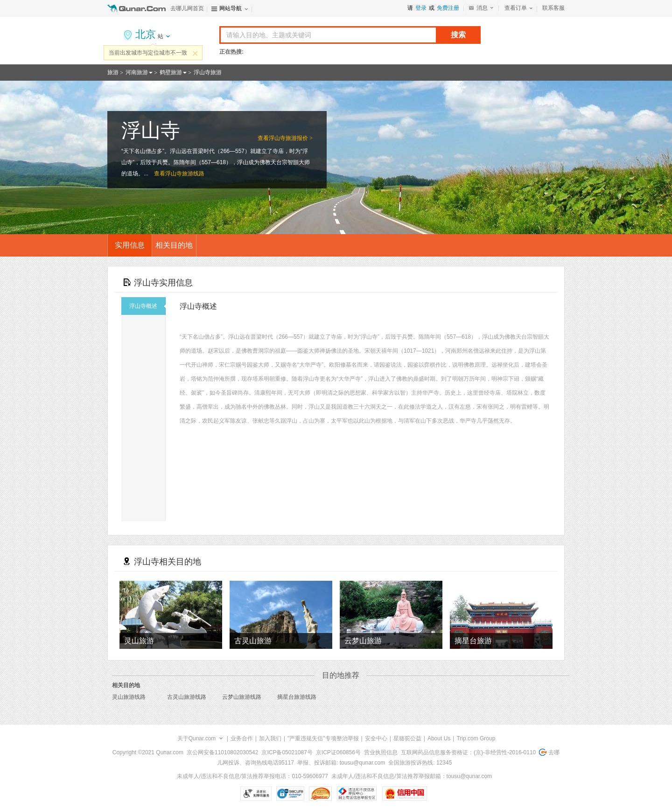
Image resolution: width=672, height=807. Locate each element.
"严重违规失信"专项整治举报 (323, 738)
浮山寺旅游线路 (185, 174)
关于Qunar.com (197, 738)
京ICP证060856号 (338, 752)
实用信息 (130, 245)
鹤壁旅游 (171, 72)
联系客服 (553, 8)
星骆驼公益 (407, 738)
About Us (439, 738)
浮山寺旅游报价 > (291, 138)
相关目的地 (174, 245)
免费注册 (448, 8)
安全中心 (376, 738)
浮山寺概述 (147, 306)
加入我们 (270, 738)
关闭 (195, 53)
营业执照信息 (381, 752)
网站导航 (231, 8)
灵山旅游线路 (129, 697)
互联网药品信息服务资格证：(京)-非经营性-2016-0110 (468, 752)
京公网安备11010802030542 (222, 752)
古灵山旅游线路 (187, 697)
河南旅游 (137, 72)
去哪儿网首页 (187, 8)
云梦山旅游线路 (242, 697)
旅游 (113, 72)
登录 (421, 8)
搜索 (458, 35)
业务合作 (242, 738)
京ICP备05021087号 (287, 752)
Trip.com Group (476, 738)
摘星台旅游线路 (297, 697)
